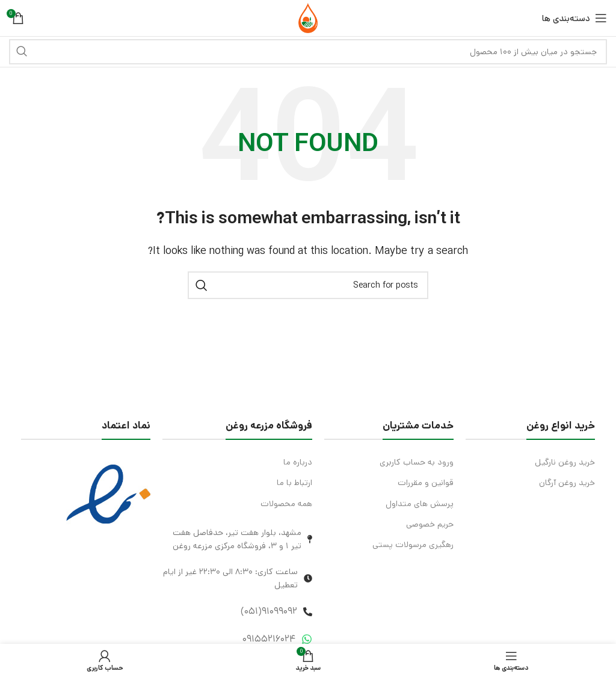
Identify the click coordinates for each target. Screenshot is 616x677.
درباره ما (298, 462)
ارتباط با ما (294, 483)
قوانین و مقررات (426, 483)
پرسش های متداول (420, 504)
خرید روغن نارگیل (565, 462)
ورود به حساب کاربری (417, 462)
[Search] (308, 52)
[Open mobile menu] (574, 18)
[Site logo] (308, 18)
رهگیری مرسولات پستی (413, 545)
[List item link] (237, 611)
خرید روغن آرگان (567, 483)
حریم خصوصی (430, 524)
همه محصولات (286, 504)
